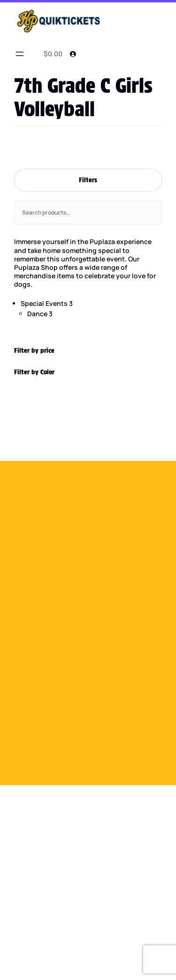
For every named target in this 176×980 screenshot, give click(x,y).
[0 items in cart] (51, 54)
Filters (88, 180)
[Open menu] (20, 54)
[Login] (73, 54)
